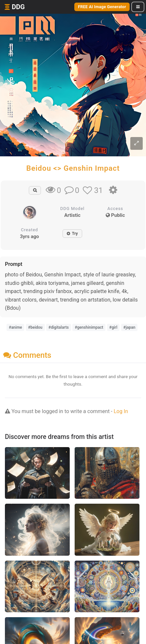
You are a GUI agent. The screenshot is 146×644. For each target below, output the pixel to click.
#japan (129, 327)
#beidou (35, 327)
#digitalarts (59, 327)
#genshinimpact (89, 327)
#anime (15, 327)
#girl (113, 327)
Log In (121, 411)
